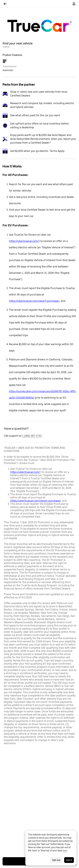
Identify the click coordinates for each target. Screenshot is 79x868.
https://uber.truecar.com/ (24, 241)
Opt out (56, 860)
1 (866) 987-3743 (32, 436)
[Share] (74, 4)
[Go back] (5, 4)
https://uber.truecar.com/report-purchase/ (34, 301)
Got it (69, 860)
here (65, 850)
